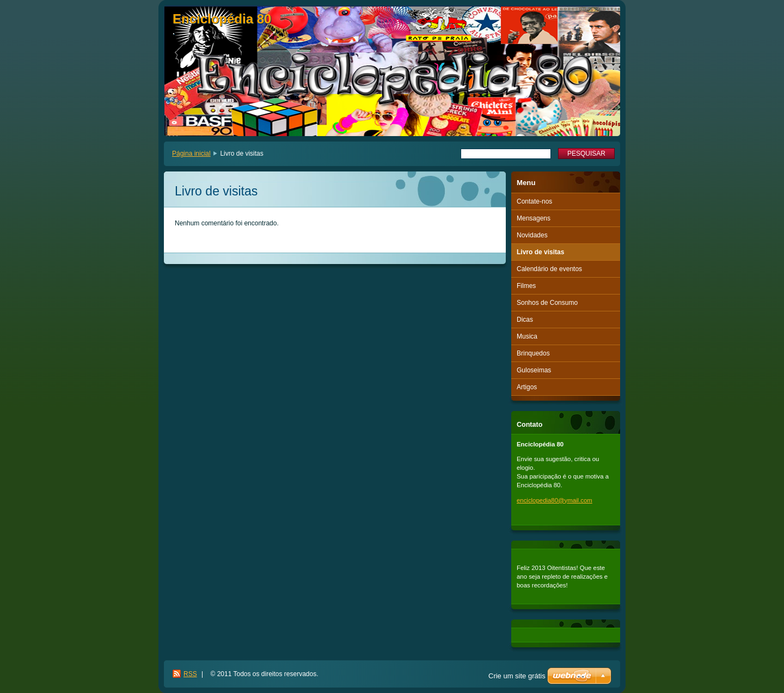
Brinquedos (533, 353)
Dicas (525, 320)
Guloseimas (534, 370)
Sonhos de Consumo (547, 303)
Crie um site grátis (517, 676)
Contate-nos (534, 201)
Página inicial (191, 154)
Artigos (527, 387)
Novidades (532, 235)
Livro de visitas (540, 252)
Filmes (526, 286)
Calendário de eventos (549, 269)
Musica (527, 336)
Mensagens (534, 218)
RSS (190, 674)
